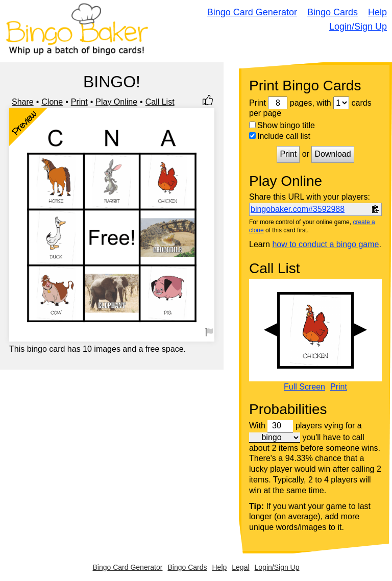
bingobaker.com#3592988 (298, 209)
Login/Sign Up (358, 27)
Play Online (116, 102)
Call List (160, 102)
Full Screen (304, 387)
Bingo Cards (333, 12)
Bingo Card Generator (252, 12)
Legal (240, 567)
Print (79, 102)
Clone (52, 102)
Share (23, 102)
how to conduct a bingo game (325, 244)
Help (377, 12)
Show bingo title (282, 125)
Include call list (280, 136)
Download (333, 154)
